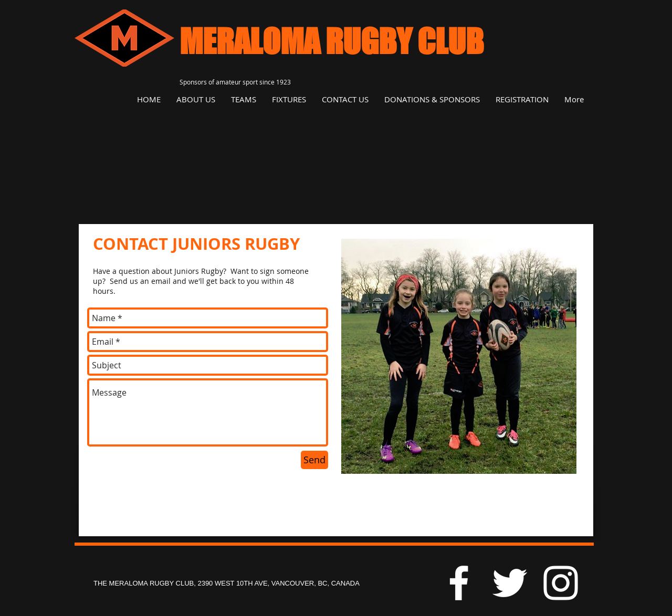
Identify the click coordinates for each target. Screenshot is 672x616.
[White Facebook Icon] (459, 583)
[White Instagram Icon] (561, 583)
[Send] (314, 460)
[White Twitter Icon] (510, 583)
